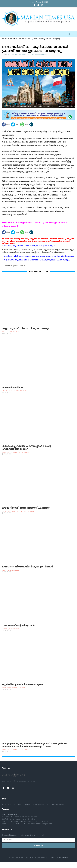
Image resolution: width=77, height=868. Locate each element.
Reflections (12, 397)
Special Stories (20, 42)
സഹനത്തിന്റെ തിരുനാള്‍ (18, 632)
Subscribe (39, 852)
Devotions (5, 338)
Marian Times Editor (38, 61)
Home (4, 811)
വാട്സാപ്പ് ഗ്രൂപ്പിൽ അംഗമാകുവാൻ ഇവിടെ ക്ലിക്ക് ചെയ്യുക (29, 252)
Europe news (7, 272)
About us (11, 811)
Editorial (61, 811)
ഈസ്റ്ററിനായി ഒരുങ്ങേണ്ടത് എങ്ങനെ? (27, 514)
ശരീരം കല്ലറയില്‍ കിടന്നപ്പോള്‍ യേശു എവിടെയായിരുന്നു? (26, 454)
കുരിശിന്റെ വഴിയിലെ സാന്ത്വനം (22, 691)
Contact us (21, 811)
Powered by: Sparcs (59, 864)
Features (16, 459)
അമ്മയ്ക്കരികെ (13, 393)
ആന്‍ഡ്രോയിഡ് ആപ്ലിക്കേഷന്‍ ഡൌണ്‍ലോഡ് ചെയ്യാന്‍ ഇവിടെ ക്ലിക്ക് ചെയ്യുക (39, 262)
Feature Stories (7, 459)
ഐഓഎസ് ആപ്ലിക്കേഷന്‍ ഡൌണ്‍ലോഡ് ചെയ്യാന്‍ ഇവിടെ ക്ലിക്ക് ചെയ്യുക (37, 266)
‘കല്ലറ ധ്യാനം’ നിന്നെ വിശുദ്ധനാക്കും (25, 335)
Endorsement (44, 811)
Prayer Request (32, 811)
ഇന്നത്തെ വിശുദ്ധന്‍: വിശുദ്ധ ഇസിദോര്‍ (28, 573)
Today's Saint (16, 576)
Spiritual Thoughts (27, 517)
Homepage (6, 42)
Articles (4, 397)
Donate (54, 811)
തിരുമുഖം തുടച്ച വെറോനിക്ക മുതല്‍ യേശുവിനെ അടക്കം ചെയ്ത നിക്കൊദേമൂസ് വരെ (34, 751)
